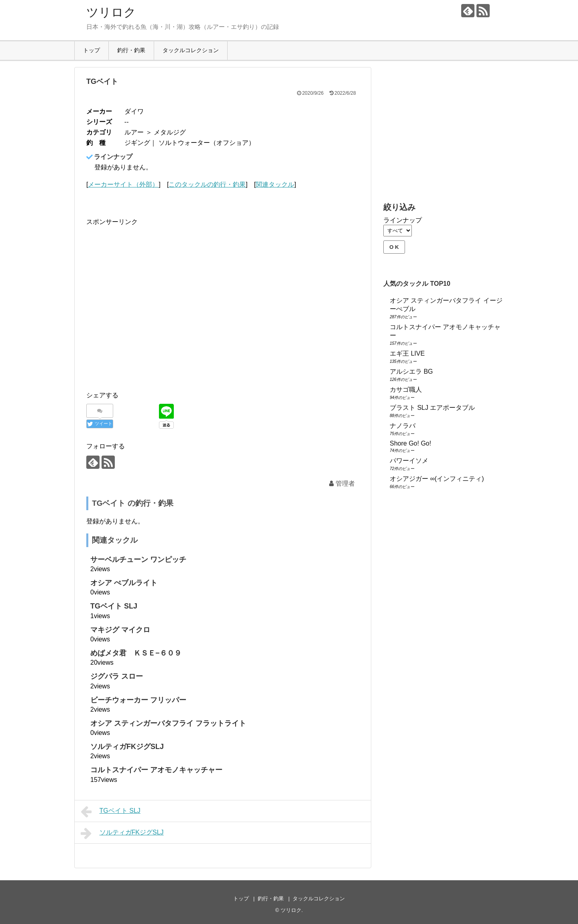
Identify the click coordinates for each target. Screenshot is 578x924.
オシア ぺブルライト (124, 583)
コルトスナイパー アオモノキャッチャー (156, 770)
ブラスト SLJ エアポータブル (432, 408)
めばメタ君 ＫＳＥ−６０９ (136, 653)
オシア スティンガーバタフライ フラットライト (168, 723)
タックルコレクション (191, 50)
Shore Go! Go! (410, 443)
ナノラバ (403, 426)
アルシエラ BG (411, 371)
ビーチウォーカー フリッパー (138, 700)
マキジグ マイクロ (120, 630)
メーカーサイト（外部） (123, 184)
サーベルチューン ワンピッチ (138, 560)
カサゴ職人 (406, 390)
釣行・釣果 (131, 50)
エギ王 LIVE (407, 353)
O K (394, 247)
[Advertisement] (154, 312)
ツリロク (111, 12)
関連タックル (275, 184)
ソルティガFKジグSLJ (127, 747)
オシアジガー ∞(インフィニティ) (437, 479)
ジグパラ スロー (117, 676)
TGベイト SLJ (114, 606)
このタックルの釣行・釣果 (207, 184)
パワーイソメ (409, 461)
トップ (92, 50)
